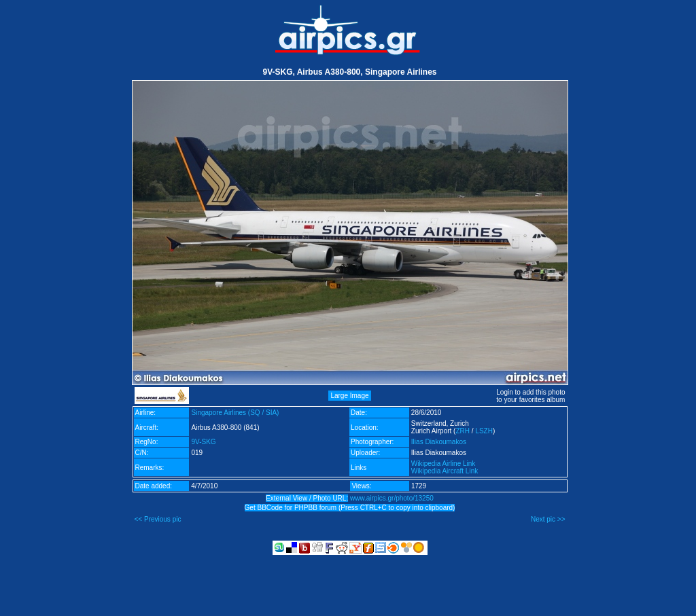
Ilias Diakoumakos (439, 442)
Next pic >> (548, 519)
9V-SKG (203, 442)
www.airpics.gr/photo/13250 (392, 498)
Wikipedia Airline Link (443, 464)
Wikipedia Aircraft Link (445, 471)
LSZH (484, 431)
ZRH (463, 431)
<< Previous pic (158, 519)
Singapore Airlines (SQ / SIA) (235, 413)
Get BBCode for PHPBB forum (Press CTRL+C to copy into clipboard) (350, 508)
